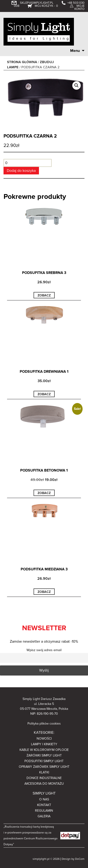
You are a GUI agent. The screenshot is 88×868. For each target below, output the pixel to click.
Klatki (44, 772)
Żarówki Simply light (44, 755)
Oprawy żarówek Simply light (44, 767)
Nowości (44, 739)
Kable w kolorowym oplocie (44, 750)
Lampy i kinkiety (44, 744)
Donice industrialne (44, 778)
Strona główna (22, 62)
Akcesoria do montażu (44, 784)
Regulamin (44, 811)
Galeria (44, 816)
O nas (44, 799)
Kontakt (44, 805)
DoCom (80, 859)
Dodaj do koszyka (21, 171)
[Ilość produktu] (28, 163)
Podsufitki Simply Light (44, 761)
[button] (77, 85)
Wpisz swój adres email (44, 650)
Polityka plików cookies (44, 724)
